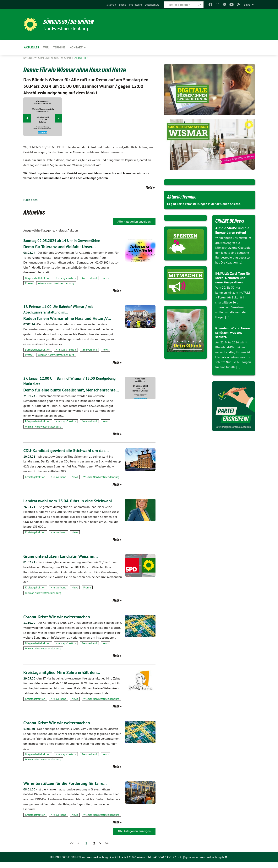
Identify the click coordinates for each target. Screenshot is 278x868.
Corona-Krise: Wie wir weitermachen (59, 622)
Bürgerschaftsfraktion (38, 278)
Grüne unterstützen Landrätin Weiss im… (63, 562)
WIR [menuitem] (46, 47)
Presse (29, 283)
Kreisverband (89, 278)
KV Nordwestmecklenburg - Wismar (47, 58)
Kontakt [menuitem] (76, 47)
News (106, 278)
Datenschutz (152, 5)
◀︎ (27, 117)
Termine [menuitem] (59, 47)
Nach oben (30, 200)
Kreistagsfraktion (66, 278)
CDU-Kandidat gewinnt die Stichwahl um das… (69, 456)
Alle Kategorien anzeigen (134, 221)
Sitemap (111, 5)
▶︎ (58, 117)
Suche (123, 5)
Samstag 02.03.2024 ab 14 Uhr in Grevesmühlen (63, 241)
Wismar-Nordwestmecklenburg (56, 283)
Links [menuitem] (247, 5)
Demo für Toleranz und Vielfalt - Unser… (62, 246)
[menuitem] (111, 5)
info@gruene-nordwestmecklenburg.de (201, 863)
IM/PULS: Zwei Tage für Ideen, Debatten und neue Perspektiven (233, 278)
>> (107, 849)
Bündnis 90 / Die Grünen (72, 22)
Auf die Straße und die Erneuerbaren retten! (232, 230)
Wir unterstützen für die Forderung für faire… (68, 789)
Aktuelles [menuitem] (31, 47)
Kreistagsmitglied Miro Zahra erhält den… (64, 678)
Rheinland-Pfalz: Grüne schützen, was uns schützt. (233, 332)
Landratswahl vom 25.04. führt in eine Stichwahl (71, 507)
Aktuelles (81, 58)
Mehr (149, 187)
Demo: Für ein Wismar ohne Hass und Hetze (83, 69)
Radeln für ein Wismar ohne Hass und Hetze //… (71, 318)
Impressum (135, 5)
